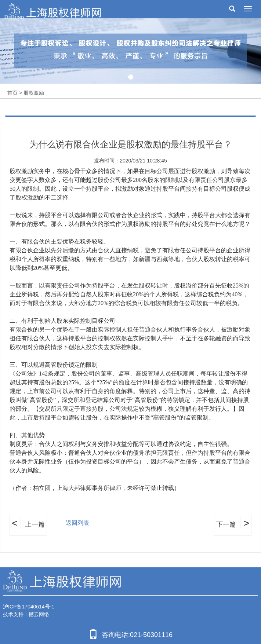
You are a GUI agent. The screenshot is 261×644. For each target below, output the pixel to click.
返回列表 (77, 523)
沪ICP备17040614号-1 (29, 607)
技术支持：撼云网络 (26, 614)
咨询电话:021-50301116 (130, 634)
